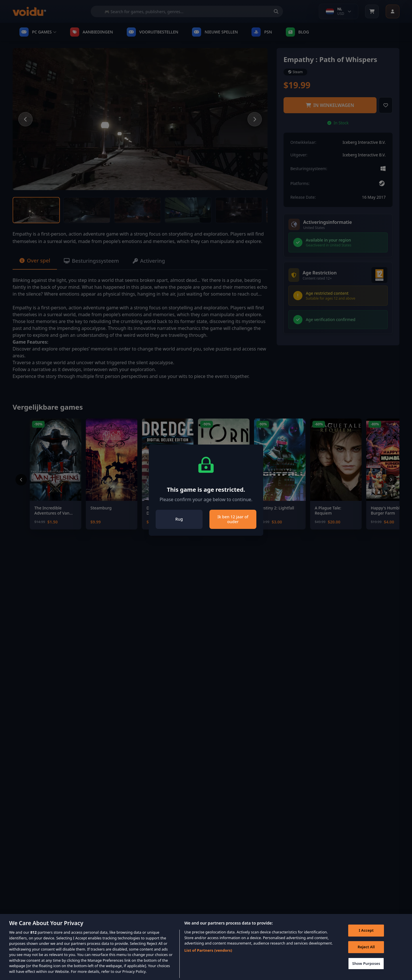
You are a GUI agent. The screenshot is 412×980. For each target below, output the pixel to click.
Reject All (366, 951)
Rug (179, 519)
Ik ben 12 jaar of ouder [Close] (233, 519)
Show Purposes (366, 968)
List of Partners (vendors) (208, 955)
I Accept (366, 935)
